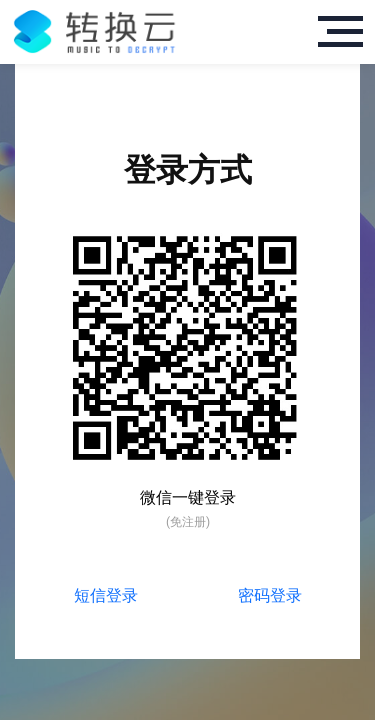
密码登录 (270, 595)
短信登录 (106, 595)
